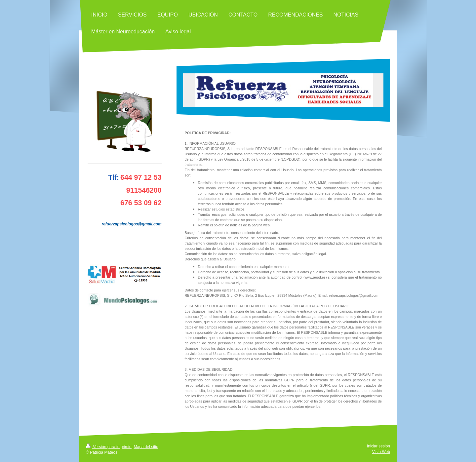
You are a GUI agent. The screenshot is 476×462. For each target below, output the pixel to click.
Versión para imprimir (109, 447)
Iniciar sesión (378, 446)
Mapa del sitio (146, 447)
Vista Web (381, 452)
